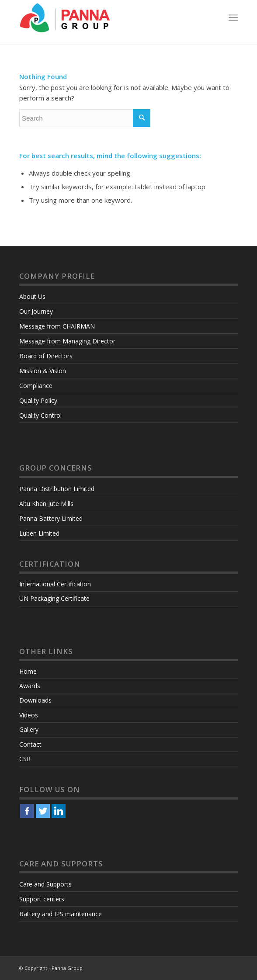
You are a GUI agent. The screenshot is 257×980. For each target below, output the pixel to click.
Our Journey (36, 311)
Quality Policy (38, 400)
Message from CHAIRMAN (57, 326)
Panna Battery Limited (51, 518)
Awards (30, 686)
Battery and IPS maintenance (61, 914)
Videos (29, 715)
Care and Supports (45, 884)
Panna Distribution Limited (57, 489)
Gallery (29, 729)
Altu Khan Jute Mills (46, 504)
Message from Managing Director (67, 341)
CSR (25, 759)
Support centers (42, 899)
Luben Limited (39, 533)
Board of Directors (46, 356)
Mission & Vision (43, 371)
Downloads (35, 700)
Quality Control (40, 415)
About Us (32, 296)
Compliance (36, 386)
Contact (30, 744)
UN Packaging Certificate (54, 598)
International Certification (55, 584)
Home (28, 671)
